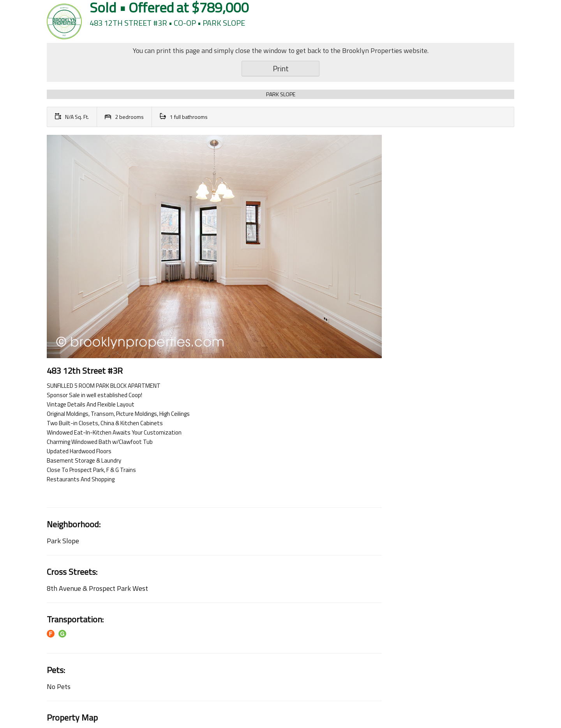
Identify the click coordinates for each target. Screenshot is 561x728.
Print (281, 68)
